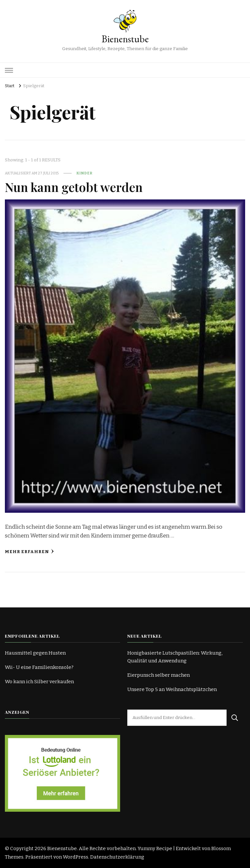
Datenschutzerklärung (117, 857)
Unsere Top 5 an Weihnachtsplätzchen (172, 689)
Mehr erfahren (29, 552)
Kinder (84, 173)
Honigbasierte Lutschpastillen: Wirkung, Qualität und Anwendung (175, 657)
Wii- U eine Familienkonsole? (39, 667)
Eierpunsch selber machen (159, 675)
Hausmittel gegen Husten (35, 653)
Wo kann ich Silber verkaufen (39, 682)
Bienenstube (125, 39)
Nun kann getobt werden (74, 187)
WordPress (76, 857)
